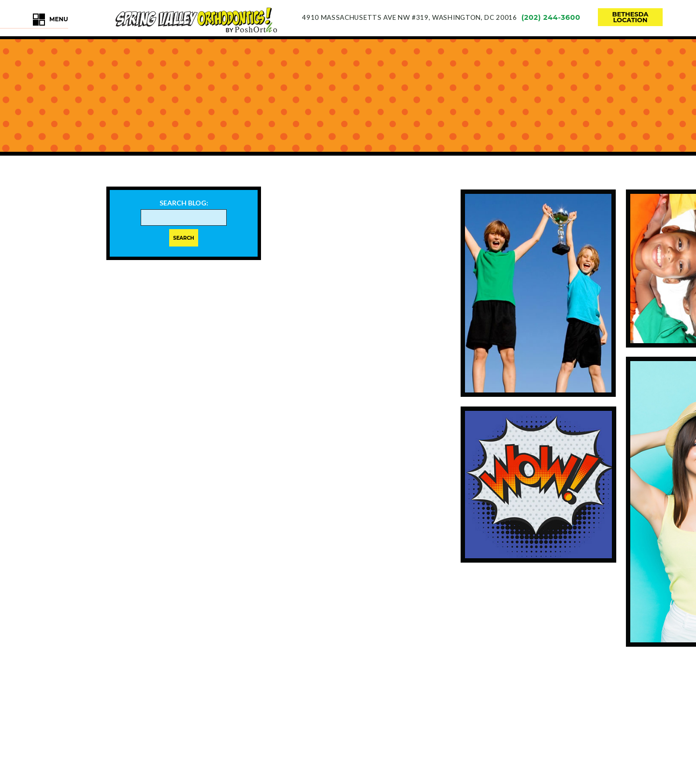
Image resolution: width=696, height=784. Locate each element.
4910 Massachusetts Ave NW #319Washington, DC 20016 (409, 17)
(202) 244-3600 (551, 17)
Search (183, 238)
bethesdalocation (631, 17)
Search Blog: (184, 203)
